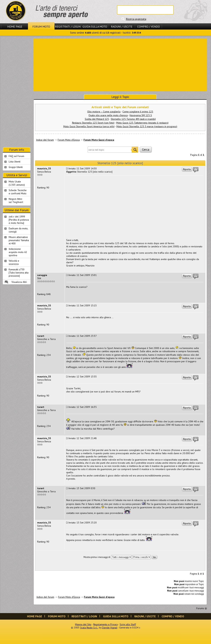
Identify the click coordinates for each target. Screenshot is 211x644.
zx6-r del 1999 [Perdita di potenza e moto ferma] (19, 220)
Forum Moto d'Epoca (69, 140)
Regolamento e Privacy (105, 624)
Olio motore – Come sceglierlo (104, 112)
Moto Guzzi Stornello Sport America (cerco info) (89, 126)
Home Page (15, 27)
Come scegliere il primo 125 (138, 112)
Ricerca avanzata (136, 19)
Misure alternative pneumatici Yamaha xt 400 (19, 240)
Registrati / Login (68, 27)
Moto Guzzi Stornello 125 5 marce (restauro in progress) (147, 126)
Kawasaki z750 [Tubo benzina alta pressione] (19, 273)
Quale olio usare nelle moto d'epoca (108, 115)
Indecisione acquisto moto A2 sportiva (18, 252)
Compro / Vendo (149, 27)
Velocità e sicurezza (14, 262)
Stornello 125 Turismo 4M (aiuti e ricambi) (133, 119)
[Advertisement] (120, 65)
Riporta (187, 169)
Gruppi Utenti (16, 167)
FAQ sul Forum (16, 156)
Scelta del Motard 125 (97, 119)
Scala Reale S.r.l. (89, 628)
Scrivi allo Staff (128, 624)
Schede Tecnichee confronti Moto (18, 192)
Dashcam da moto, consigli (18, 230)
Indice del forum (45, 140)
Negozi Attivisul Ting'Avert (16, 200)
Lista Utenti (15, 162)
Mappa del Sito (83, 624)
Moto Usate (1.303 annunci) (17, 183)
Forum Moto (41, 27)
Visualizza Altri (19, 282)
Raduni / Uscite (122, 27)
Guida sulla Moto (95, 27)
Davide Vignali (110, 628)
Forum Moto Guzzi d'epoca (99, 140)
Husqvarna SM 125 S (141, 115)
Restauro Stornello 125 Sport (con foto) (93, 123)
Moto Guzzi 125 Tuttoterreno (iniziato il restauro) (142, 123)
